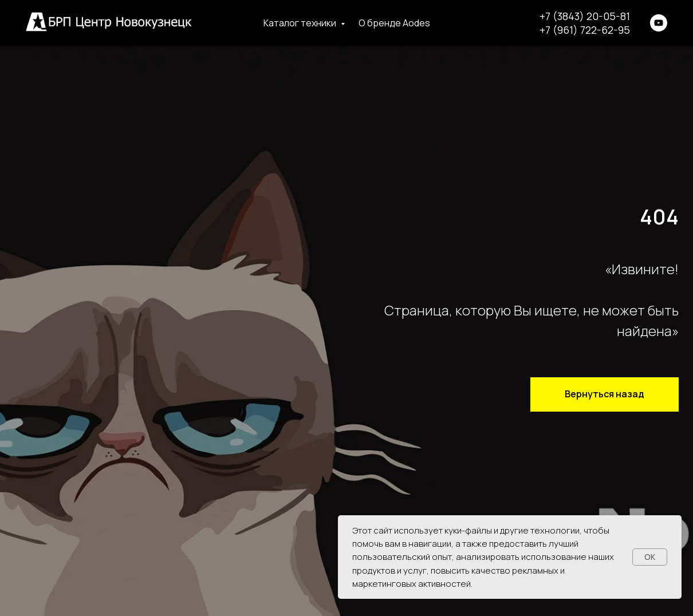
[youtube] (659, 23)
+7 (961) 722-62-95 (585, 30)
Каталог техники (301, 23)
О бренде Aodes (394, 23)
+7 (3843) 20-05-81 (585, 16)
